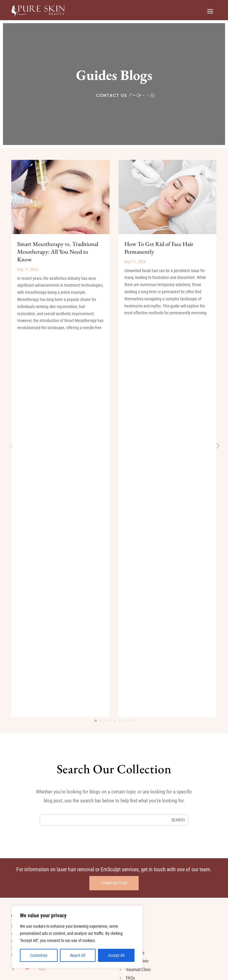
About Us (134, 565)
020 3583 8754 (141, 749)
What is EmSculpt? (33, 711)
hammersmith (29, 845)
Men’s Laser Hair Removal (40, 686)
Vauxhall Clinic (138, 590)
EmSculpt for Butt (33, 728)
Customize (39, 955)
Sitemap (133, 641)
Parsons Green (30, 803)
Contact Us (135, 632)
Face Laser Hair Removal (39, 694)
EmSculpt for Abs (33, 719)
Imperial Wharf (30, 820)
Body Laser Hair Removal (39, 703)
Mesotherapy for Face (37, 745)
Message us (140, 759)
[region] (77, 937)
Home (131, 548)
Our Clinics (135, 573)
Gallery (132, 624)
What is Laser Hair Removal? (42, 669)
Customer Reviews (142, 616)
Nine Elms (26, 812)
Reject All (78, 955)
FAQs (130, 599)
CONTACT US (111, 95)
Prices (131, 556)
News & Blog (137, 607)
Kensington (27, 828)
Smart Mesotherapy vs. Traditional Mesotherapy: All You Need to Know (58, 252)
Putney (23, 837)
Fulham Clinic (137, 582)
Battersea (26, 786)
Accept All (116, 955)
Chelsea (24, 795)
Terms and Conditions (161, 955)
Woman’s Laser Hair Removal (42, 677)
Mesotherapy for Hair (36, 736)
